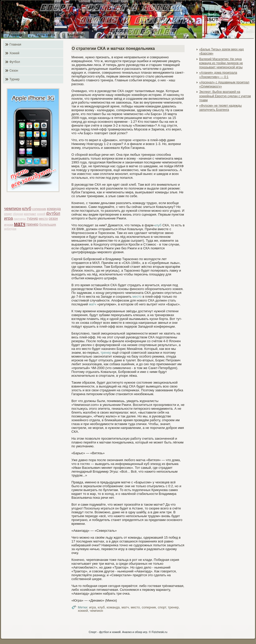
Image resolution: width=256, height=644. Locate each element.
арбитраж (10, 229)
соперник (39, 209)
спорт (8, 214)
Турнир (14, 79)
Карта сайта (45, 35)
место (43, 219)
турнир (33, 219)
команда (54, 209)
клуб (27, 209)
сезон (53, 219)
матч (20, 224)
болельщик (47, 224)
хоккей (41, 214)
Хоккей (14, 53)
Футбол (15, 62)
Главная (16, 35)
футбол (53, 213)
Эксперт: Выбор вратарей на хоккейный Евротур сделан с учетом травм (225, 96)
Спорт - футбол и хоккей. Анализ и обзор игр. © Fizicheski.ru (128, 632)
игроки (9, 224)
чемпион (13, 209)
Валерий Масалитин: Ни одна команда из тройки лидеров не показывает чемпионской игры (221, 63)
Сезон (14, 71)
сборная (18, 214)
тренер (32, 224)
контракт (30, 214)
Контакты (75, 35)
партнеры (20, 219)
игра (8, 218)
